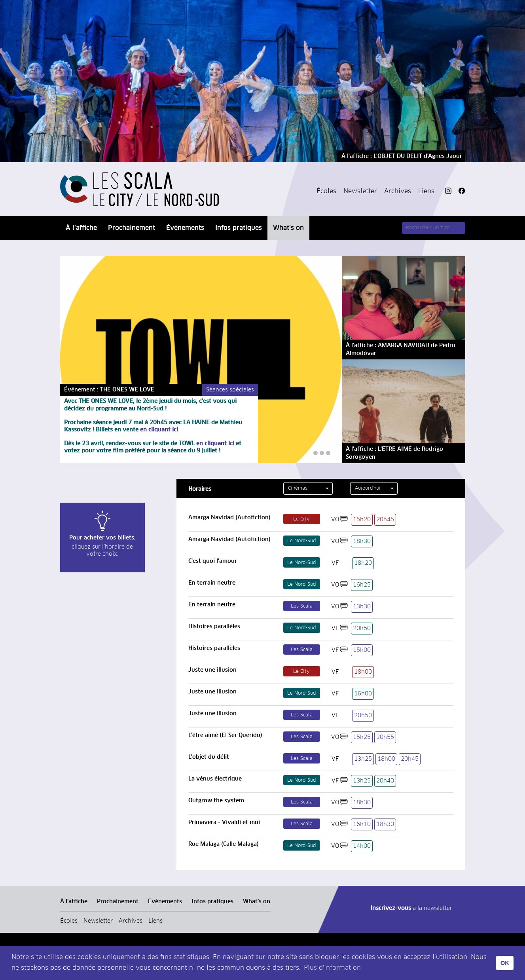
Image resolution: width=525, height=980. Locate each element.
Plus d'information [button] (332, 968)
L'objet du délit (209, 757)
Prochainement (132, 228)
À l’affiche (81, 228)
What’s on (288, 228)
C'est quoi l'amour (213, 561)
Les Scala (302, 606)
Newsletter (360, 191)
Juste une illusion (212, 670)
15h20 (362, 520)
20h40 (385, 781)
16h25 (362, 585)
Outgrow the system (216, 801)
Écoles (326, 191)
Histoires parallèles (214, 627)
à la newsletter (411, 908)
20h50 (362, 629)
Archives (398, 191)
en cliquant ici (158, 430)
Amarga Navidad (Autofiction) (229, 518)
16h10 (362, 824)
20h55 (385, 737)
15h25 (362, 737)
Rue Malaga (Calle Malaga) (224, 844)
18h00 (363, 672)
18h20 (363, 563)
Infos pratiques (239, 228)
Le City (301, 519)
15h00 (362, 650)
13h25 (363, 759)
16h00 (363, 694)
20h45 (385, 520)
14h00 (362, 846)
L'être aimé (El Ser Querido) (225, 735)
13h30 (362, 607)
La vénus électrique (215, 779)
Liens (426, 191)
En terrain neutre (212, 583)
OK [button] (505, 963)
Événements (185, 228)
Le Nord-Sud (301, 541)
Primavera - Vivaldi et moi (224, 822)
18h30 (362, 541)
